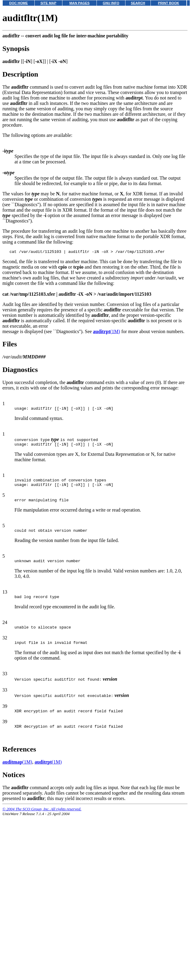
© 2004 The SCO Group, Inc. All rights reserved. (42, 821)
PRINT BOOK (169, 3)
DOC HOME (19, 3)
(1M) (106, 332)
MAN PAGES (79, 3)
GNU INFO (111, 3)
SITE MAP (48, 3)
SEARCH (138, 3)
